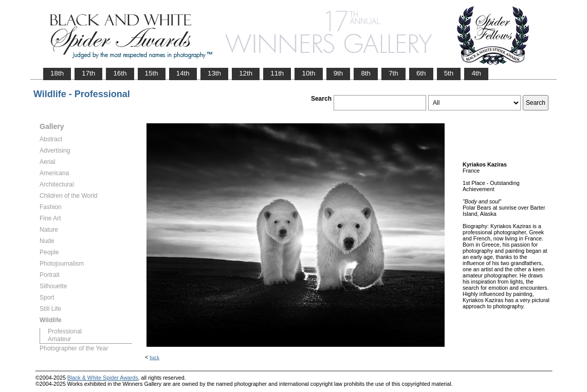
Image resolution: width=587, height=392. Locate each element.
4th (476, 73)
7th (393, 73)
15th (152, 73)
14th (183, 73)
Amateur (59, 339)
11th (277, 73)
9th (338, 73)
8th (366, 73)
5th (449, 73)
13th (214, 73)
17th (88, 73)
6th (421, 73)
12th (246, 73)
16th (120, 73)
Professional (65, 331)
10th (308, 73)
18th (57, 73)
